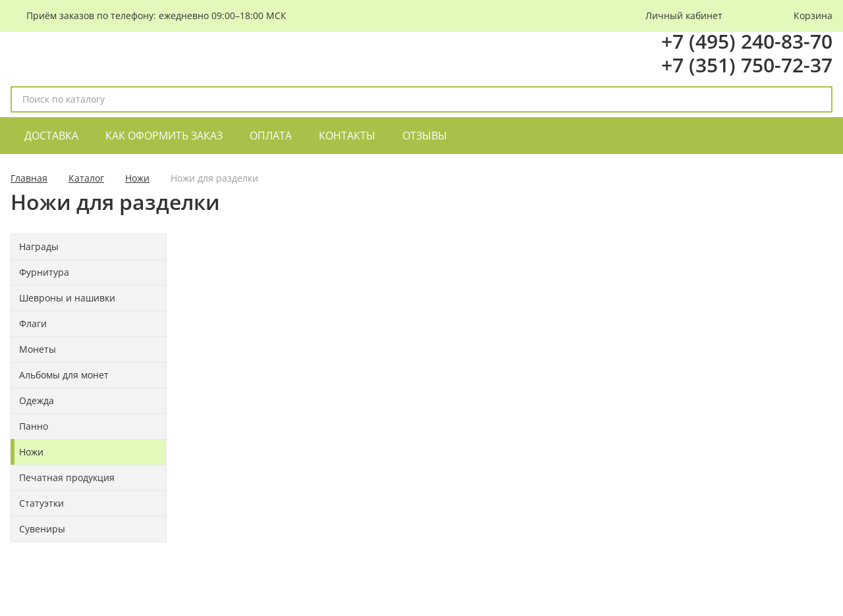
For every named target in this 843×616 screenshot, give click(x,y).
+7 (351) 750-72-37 (747, 65)
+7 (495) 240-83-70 (747, 41)
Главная (29, 178)
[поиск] (817, 99)
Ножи (137, 178)
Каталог (86, 178)
